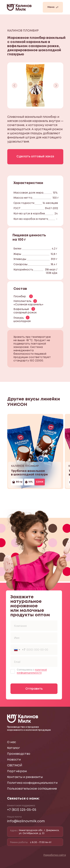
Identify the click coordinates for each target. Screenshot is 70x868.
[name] (34, 638)
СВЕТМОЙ (15, 766)
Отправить (34, 689)
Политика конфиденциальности (32, 783)
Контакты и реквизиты (25, 777)
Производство (19, 754)
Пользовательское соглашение (32, 789)
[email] (34, 662)
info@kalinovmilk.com (26, 821)
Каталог (13, 748)
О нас (12, 742)
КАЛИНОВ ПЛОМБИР (25, 466)
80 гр (19, 482)
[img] (35, 451)
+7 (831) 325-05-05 (22, 810)
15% (31, 482)
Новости (14, 760)
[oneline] (34, 626)
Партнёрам (17, 771)
